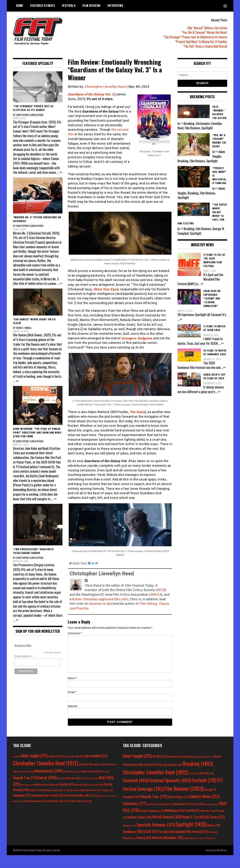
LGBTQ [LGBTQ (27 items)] (85, 778)
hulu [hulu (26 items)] (61, 778)
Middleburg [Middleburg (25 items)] (27, 785)
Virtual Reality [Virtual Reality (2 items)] (191, 838)
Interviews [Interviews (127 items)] (134, 803)
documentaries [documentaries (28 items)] (25, 772)
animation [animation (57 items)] (56, 756)
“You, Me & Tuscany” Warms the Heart (204, 32)
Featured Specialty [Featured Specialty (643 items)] (170, 780)
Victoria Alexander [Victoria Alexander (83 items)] (168, 837)
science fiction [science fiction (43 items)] (82, 790)
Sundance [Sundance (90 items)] (133, 831)
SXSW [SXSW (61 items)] (150, 831)
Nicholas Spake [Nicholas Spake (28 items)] (139, 817)
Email (72, 692)
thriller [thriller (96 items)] (83, 795)
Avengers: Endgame (137, 338)
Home (20, 6)
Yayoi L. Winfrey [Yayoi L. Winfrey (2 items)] (207, 838)
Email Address (24, 656)
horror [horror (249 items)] (48, 777)
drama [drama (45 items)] (68, 771)
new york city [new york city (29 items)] (95, 785)
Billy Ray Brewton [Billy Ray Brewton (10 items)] (170, 765)
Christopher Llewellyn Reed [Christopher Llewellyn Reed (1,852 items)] (155, 772)
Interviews (115, 6)
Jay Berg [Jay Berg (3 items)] (152, 804)
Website (73, 706)
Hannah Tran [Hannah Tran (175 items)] (154, 796)
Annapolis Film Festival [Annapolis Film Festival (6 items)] (181, 756)
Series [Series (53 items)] (217, 817)
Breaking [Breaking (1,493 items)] (198, 763)
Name (72, 678)
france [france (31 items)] (106, 771)
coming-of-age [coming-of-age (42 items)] (101, 764)
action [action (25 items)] (17, 756)
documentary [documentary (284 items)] (48, 771)
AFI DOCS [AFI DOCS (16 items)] (160, 756)
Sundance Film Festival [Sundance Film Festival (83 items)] (47, 795)
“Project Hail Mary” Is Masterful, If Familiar (201, 42)
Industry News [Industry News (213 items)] (204, 796)
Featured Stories (43, 6)
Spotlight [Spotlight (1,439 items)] (191, 824)
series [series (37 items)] (96, 790)
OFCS (161, 590)
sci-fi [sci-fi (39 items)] (68, 790)
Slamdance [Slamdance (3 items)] (129, 825)
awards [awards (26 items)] (69, 756)
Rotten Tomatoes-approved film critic (100, 599)
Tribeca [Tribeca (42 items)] (64, 801)
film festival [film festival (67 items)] (91, 771)
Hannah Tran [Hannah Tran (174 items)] (26, 778)
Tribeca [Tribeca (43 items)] (144, 838)
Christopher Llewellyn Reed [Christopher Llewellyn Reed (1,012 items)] (46, 763)
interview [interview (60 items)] (72, 778)
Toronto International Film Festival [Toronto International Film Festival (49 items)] (40, 801)
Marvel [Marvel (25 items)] (94, 778)
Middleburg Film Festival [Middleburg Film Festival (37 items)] (182, 810)
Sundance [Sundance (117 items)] (22, 795)
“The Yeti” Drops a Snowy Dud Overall (205, 46)
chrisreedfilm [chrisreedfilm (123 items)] (96, 756)
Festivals (69, 6)
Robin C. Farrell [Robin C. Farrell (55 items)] (40, 790)
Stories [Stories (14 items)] (214, 825)
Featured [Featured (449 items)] (135, 780)
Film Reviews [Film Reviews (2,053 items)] (184, 788)
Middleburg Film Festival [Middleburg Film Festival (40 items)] (46, 785)
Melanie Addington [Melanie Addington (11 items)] (152, 811)
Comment (75, 633)
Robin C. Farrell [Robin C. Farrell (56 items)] (196, 817)
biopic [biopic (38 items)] (79, 756)
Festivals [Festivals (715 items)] (204, 780)
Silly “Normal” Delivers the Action (207, 28)
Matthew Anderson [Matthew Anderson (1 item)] (211, 804)
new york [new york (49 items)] (81, 784)
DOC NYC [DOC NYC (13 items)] (207, 773)
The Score (137, 412)
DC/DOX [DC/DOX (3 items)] (194, 773)
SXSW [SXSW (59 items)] (69, 795)
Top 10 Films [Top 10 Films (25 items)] (105, 796)
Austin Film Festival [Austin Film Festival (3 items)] (203, 757)
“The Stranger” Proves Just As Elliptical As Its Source (195, 37)
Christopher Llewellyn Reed (105, 87)
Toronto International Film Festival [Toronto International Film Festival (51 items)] (183, 832)
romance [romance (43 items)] (56, 790)
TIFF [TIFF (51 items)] (95, 796)
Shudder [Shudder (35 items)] (107, 790)
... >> (59, 172)
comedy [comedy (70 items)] (85, 764)
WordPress (222, 850)
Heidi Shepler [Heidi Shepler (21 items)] (178, 797)
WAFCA (156, 595)
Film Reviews (92, 6)
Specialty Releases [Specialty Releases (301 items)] (156, 824)
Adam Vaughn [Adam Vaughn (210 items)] (34, 756)
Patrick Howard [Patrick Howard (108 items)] (167, 817)
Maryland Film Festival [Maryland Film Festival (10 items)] (188, 804)
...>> (201, 284)
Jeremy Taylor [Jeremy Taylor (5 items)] (166, 804)
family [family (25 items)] (78, 772)
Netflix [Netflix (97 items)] (67, 784)
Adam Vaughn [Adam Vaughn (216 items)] (137, 756)
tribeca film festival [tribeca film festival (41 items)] (81, 801)
